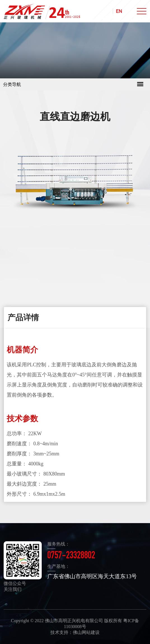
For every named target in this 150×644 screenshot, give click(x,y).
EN (119, 11)
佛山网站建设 (86, 632)
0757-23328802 (71, 556)
